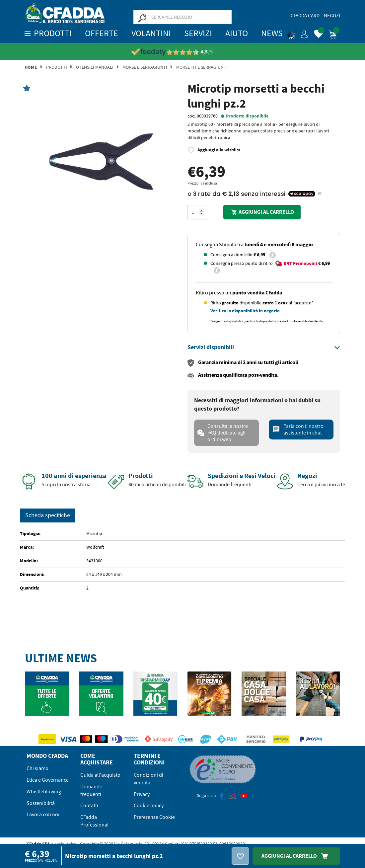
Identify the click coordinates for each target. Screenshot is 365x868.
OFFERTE (102, 33)
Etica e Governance (48, 780)
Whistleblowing (44, 792)
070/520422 (201, 844)
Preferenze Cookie (154, 817)
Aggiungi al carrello (262, 212)
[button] (298, 33)
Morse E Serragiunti (145, 67)
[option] (101, 162)
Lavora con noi (43, 815)
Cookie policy (149, 806)
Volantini (151, 33)
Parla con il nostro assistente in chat (298, 430)
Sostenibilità (41, 803)
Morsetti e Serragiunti (202, 67)
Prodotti (57, 67)
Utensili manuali (95, 67)
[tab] (264, 348)
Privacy (142, 794)
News (272, 33)
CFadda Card (305, 16)
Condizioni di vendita (148, 779)
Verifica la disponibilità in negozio (245, 311)
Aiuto (237, 33)
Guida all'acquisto (100, 775)
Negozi (332, 16)
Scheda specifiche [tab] (48, 515)
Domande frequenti (91, 790)
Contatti (89, 806)
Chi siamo (37, 768)
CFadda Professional (94, 821)
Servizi (198, 33)
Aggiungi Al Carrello (296, 856)
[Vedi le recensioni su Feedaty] (183, 52)
